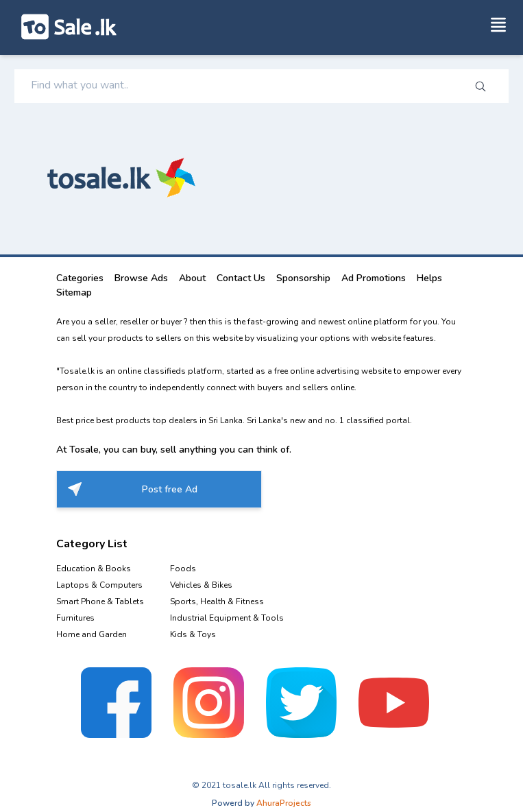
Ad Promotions (374, 278)
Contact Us (241, 278)
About (192, 278)
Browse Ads (141, 278)
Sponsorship (303, 278)
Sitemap (74, 292)
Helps (429, 278)
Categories (80, 278)
